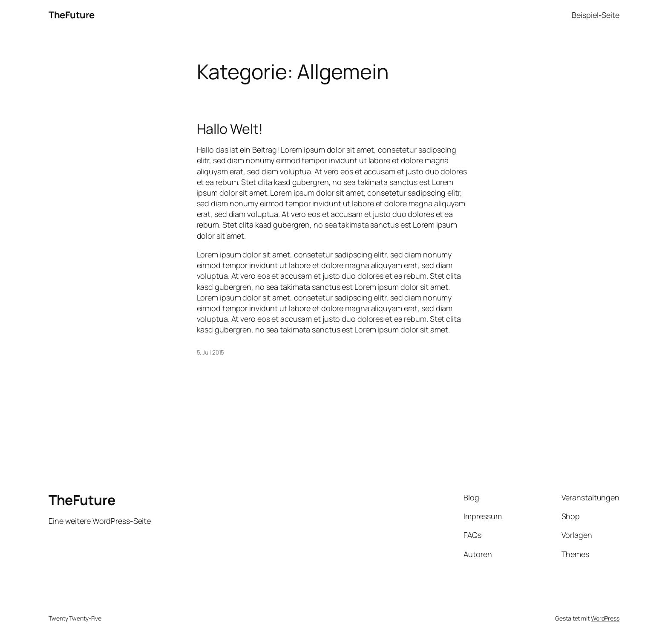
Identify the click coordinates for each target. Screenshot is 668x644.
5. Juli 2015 (211, 352)
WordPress (605, 618)
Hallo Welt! (230, 129)
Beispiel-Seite (596, 15)
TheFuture (72, 15)
